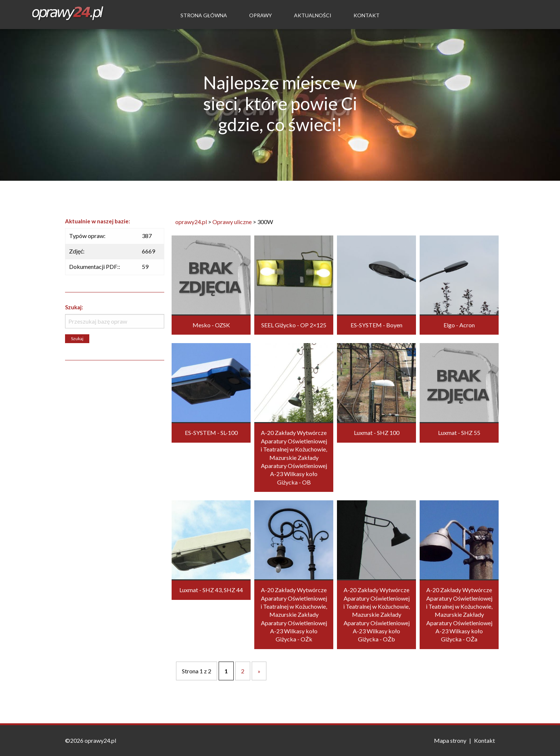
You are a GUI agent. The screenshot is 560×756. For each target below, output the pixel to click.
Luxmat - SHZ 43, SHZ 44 (211, 590)
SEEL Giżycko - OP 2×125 (294, 325)
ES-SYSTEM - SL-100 (211, 433)
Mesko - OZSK (211, 325)
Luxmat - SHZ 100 (377, 433)
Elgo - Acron (459, 325)
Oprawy (261, 15)
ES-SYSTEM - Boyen (376, 325)
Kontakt (367, 15)
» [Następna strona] (259, 671)
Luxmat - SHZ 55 (459, 433)
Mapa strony (450, 740)
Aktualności (313, 15)
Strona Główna (204, 15)
